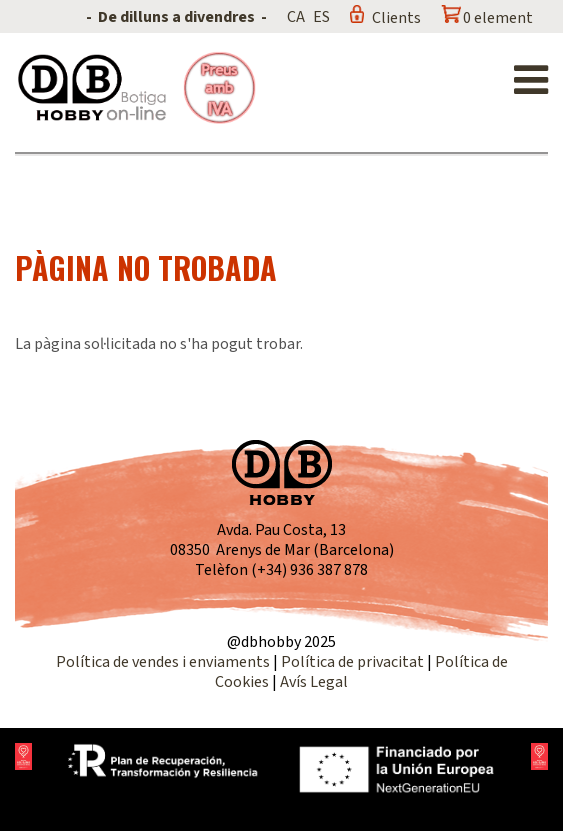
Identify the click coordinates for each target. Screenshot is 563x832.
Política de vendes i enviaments (163, 662)
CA (296, 17)
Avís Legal (314, 682)
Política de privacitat (352, 662)
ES (321, 17)
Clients (396, 18)
